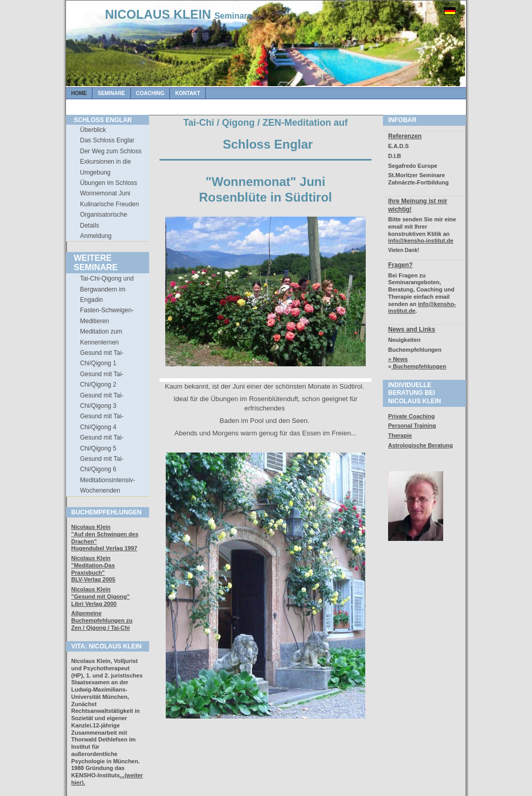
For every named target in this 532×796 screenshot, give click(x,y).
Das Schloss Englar (107, 140)
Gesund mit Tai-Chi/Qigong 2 (102, 379)
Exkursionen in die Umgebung (105, 167)
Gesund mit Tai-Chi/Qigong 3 (102, 401)
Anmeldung (96, 236)
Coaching (150, 93)
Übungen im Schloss (109, 183)
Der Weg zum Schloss (111, 151)
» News (398, 359)
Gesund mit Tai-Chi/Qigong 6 (102, 464)
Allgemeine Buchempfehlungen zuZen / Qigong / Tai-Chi (102, 620)
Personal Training (412, 426)
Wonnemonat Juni (105, 193)
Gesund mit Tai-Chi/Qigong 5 (102, 443)
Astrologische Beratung (421, 445)
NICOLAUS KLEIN (178, 14)
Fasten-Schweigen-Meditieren (107, 315)
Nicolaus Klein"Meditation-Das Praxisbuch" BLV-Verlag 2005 (93, 569)
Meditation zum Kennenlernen (101, 337)
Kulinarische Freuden (109, 204)
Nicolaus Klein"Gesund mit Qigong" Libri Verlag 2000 (100, 596)
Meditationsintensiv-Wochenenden (108, 485)
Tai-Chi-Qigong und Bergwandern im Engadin (107, 289)
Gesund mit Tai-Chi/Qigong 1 (102, 358)
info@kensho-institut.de (421, 241)
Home (79, 93)
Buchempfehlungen (419, 366)
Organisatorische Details (104, 220)
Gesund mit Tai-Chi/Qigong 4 (102, 421)
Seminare (111, 93)
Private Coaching (411, 416)
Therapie (400, 435)
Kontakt (188, 93)
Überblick (93, 130)
